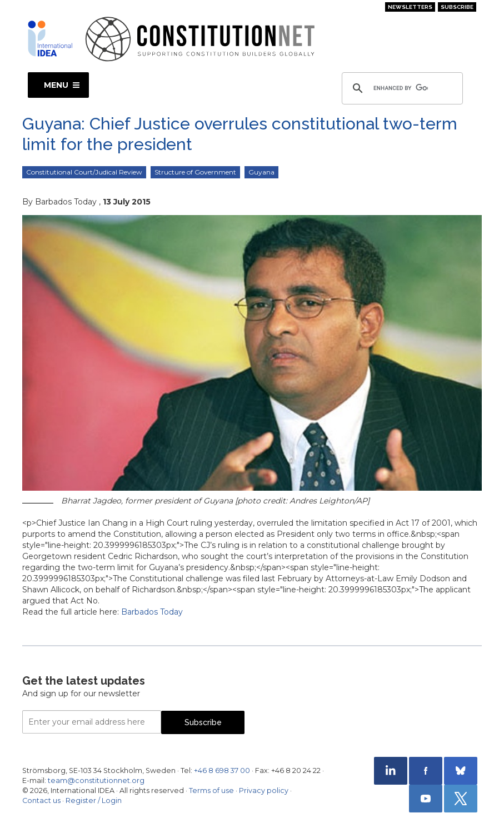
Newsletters (410, 7)
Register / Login (94, 800)
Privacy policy (264, 790)
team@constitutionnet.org (96, 780)
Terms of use (211, 790)
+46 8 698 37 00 (222, 770)
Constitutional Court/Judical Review (84, 172)
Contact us (41, 800)
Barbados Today (152, 612)
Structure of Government (195, 172)
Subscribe (457, 7)
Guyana (261, 172)
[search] (401, 88)
